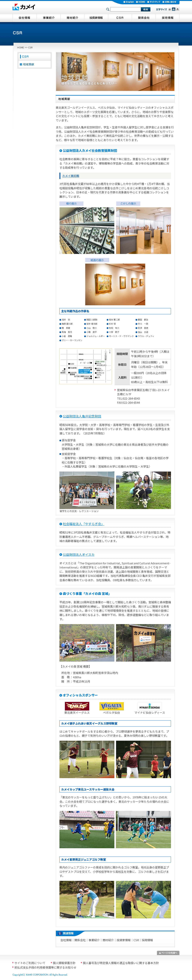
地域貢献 (28, 64)
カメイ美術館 (71, 176)
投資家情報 (124, 940)
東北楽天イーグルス (77, 712)
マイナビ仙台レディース (150, 712)
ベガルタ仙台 (112, 712)
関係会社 (80, 940)
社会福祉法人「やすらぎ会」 (84, 524)
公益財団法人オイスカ (79, 554)
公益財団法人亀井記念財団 (82, 416)
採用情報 (147, 940)
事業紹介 (94, 940)
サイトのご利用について (30, 963)
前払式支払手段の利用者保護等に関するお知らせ (45, 967)
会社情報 (66, 940)
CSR (136, 940)
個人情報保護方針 (64, 963)
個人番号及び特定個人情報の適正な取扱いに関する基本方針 (121, 963)
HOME (21, 47)
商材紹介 (108, 940)
